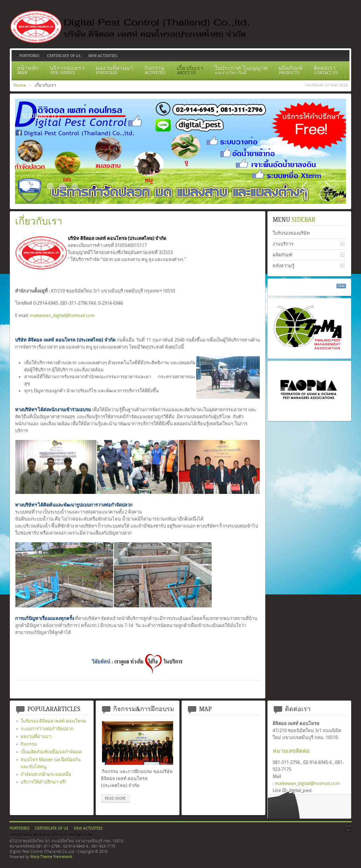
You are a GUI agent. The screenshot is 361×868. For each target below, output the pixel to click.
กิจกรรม (29, 744)
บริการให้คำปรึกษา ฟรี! (43, 782)
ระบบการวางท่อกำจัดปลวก (47, 729)
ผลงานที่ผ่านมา (36, 736)
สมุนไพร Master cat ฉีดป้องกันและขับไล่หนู (51, 763)
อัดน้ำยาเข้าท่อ (75, 186)
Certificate (38, 186)
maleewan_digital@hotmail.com (62, 315)
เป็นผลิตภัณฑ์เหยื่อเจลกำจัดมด (51, 752)
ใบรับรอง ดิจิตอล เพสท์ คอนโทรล (53, 721)
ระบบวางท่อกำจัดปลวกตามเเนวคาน (50, 186)
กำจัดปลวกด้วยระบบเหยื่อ (46, 774)
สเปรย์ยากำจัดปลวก (62, 186)
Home (20, 85)
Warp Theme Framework (51, 857)
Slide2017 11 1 (26, 186)
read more (115, 798)
